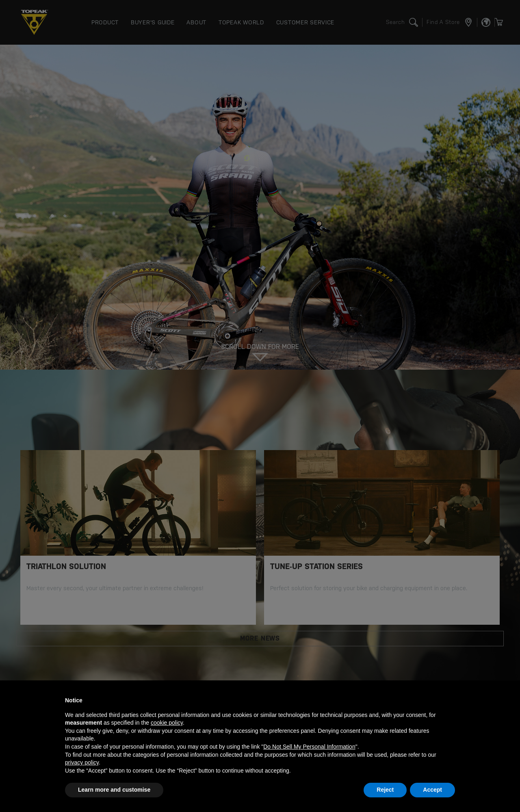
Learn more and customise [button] (114, 790)
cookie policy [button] (167, 723)
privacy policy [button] (82, 762)
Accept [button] (432, 790)
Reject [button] (385, 790)
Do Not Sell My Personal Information (309, 747)
